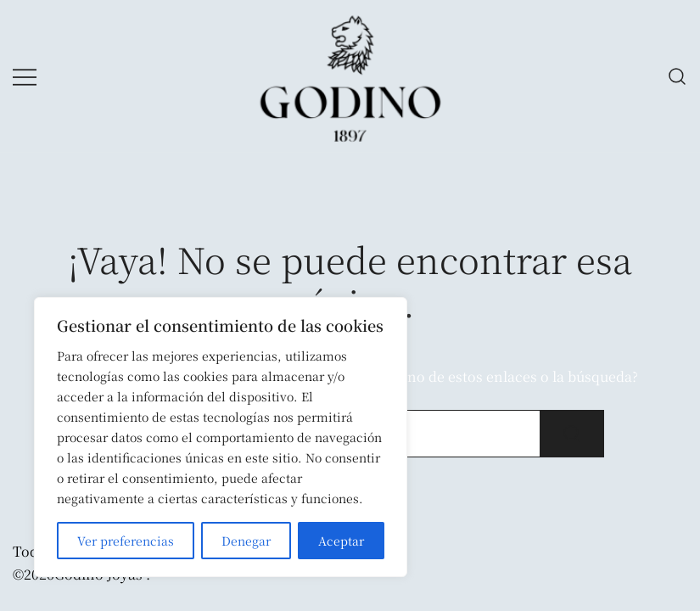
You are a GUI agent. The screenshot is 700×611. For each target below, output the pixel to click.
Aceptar (341, 541)
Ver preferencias (126, 541)
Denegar (246, 541)
